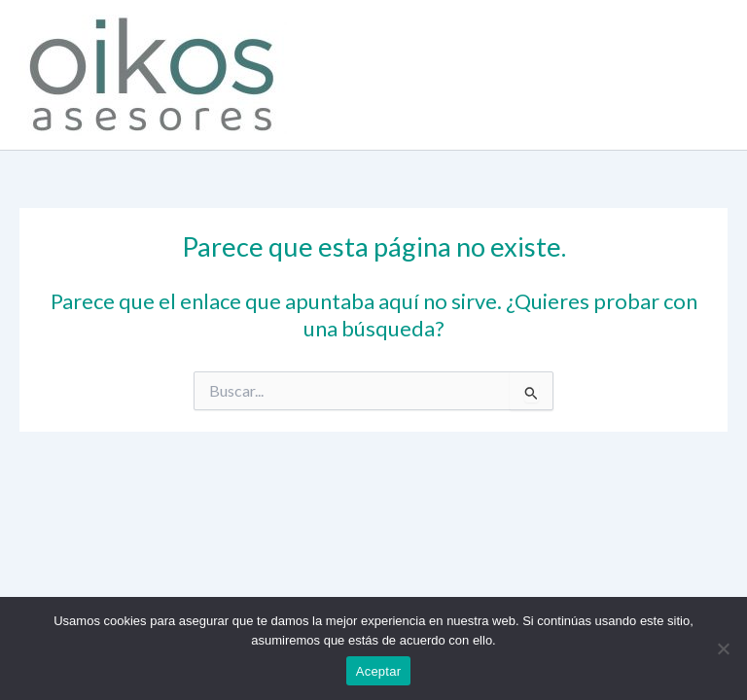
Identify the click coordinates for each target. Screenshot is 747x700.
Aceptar (379, 671)
